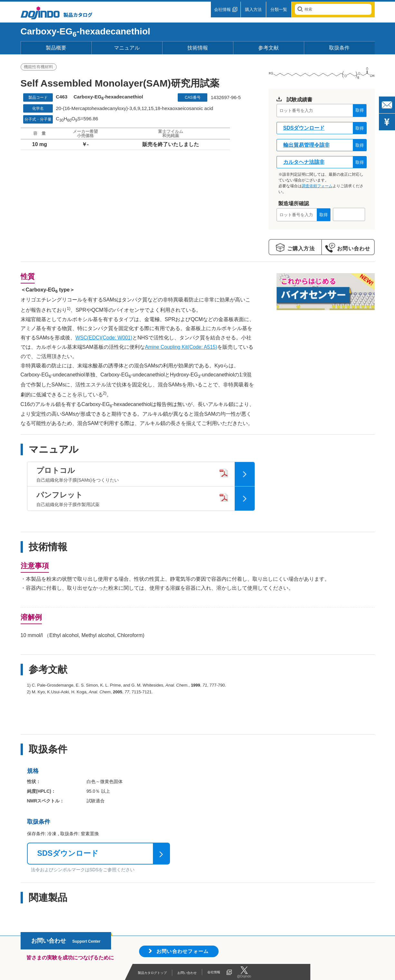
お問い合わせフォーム (184, 951)
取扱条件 (339, 48)
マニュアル (127, 48)
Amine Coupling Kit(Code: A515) (182, 347)
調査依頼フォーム (317, 186)
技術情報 (198, 48)
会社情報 (222, 9)
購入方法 (253, 9)
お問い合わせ (353, 249)
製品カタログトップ (158, 972)
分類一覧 (279, 9)
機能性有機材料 (39, 67)
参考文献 (268, 48)
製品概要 (56, 48)
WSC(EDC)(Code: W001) (104, 338)
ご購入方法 (300, 249)
